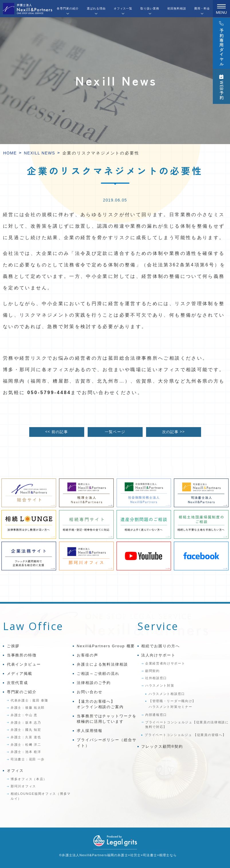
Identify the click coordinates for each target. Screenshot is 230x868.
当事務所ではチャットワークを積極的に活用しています (107, 719)
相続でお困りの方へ (160, 646)
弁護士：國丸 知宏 (26, 730)
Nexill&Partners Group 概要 (106, 646)
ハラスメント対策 (160, 685)
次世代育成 (18, 683)
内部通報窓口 (156, 715)
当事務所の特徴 (22, 655)
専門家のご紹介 (22, 692)
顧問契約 (153, 671)
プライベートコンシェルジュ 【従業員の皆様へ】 (185, 735)
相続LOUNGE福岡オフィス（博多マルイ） (41, 796)
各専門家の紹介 (68, 8)
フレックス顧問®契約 (162, 746)
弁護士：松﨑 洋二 (26, 745)
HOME (10, 153)
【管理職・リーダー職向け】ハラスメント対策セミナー (172, 704)
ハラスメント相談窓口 (167, 694)
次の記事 (173, 432)
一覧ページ (115, 432)
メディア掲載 (20, 674)
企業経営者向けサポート (165, 663)
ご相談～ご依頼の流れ (98, 674)
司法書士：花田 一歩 (28, 759)
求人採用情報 (90, 731)
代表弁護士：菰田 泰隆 (30, 700)
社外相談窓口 (156, 678)
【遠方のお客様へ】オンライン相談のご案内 (100, 704)
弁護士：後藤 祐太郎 (28, 708)
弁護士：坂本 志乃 (26, 722)
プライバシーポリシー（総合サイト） (107, 743)
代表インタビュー (24, 664)
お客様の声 (88, 655)
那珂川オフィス (23, 786)
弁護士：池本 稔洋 (26, 752)
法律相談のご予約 (94, 683)
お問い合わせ (90, 692)
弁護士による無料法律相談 (102, 664)
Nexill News (40, 153)
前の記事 (57, 432)
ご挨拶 (13, 646)
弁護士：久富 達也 (26, 737)
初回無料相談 (177, 8)
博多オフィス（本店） (29, 779)
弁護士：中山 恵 (24, 715)
